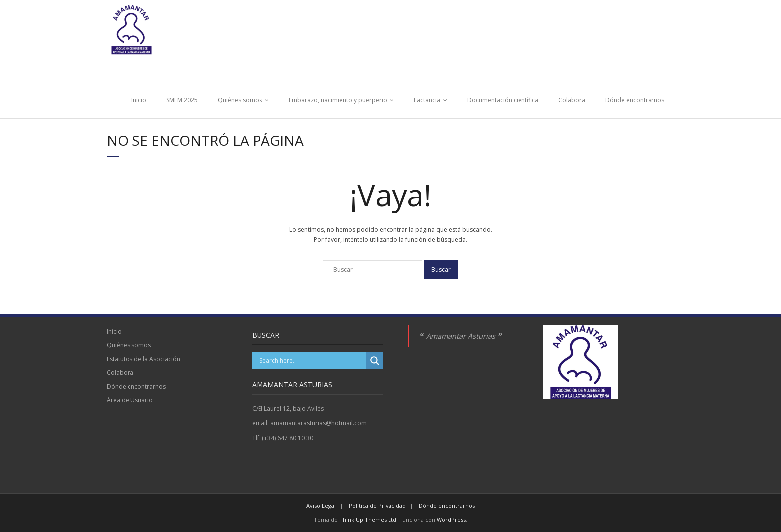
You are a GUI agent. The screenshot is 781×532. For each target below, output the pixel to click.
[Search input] (312, 361)
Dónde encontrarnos (635, 100)
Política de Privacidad (377, 505)
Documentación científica (503, 100)
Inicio (139, 100)
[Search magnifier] (375, 361)
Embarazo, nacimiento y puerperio (338, 100)
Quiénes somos (240, 100)
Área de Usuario (130, 400)
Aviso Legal (321, 505)
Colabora (572, 100)
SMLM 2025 (182, 100)
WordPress (451, 519)
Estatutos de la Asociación (143, 359)
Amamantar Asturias (461, 336)
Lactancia (427, 100)
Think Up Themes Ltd (368, 519)
